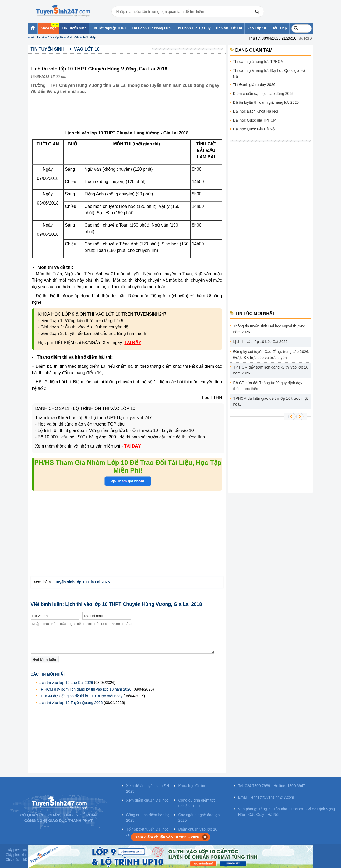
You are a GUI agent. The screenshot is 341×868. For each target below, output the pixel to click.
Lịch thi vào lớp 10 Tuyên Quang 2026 (71, 703)
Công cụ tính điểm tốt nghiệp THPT (197, 803)
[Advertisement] (129, 116)
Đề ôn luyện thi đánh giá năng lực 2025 (266, 102)
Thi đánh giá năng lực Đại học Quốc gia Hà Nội (269, 74)
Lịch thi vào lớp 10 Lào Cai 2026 (66, 683)
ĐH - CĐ (73, 37)
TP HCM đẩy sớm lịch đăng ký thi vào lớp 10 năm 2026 (85, 689)
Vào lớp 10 (56, 37)
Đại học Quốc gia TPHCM (255, 120)
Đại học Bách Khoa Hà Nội (256, 111)
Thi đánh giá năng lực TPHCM (259, 62)
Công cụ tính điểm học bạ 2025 (148, 818)
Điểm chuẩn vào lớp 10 (198, 829)
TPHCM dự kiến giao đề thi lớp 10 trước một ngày (81, 696)
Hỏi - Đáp (89, 37)
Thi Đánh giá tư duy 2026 (254, 85)
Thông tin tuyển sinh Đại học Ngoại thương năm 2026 (269, 329)
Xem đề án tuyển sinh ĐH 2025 (148, 789)
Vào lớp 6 (38, 37)
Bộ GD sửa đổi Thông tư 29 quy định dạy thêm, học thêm (268, 386)
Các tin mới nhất (48, 674)
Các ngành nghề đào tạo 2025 (199, 818)
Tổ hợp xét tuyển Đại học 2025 (147, 832)
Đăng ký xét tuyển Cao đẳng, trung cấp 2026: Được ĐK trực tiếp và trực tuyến (271, 355)
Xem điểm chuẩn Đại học (147, 800)
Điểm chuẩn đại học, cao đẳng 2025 (263, 94)
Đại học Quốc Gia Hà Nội (254, 129)
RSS (308, 38)
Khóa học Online (192, 786)
